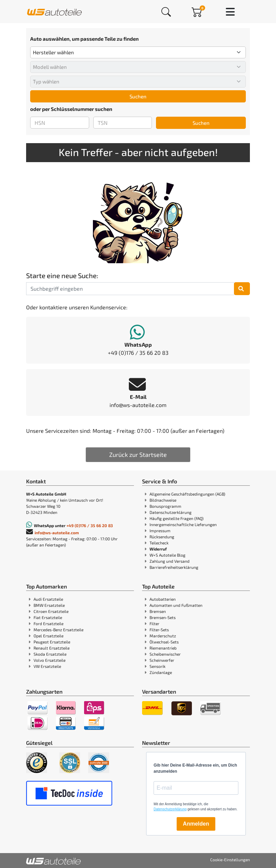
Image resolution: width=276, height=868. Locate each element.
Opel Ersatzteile (48, 636)
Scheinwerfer (162, 660)
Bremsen (158, 611)
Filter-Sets (159, 630)
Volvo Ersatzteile (50, 660)
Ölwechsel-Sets (164, 642)
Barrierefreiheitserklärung (174, 567)
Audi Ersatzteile (48, 599)
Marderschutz (163, 636)
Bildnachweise (163, 500)
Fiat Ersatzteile (48, 617)
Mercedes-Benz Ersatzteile (58, 630)
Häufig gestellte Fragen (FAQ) (176, 518)
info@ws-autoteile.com (57, 533)
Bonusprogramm (165, 506)
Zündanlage (161, 672)
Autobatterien (163, 599)
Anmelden (196, 824)
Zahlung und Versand (170, 561)
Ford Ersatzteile (48, 623)
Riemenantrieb (163, 648)
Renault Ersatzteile (52, 648)
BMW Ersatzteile (49, 605)
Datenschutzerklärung (171, 512)
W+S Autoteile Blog (167, 555)
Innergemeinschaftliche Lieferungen (183, 524)
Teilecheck (159, 543)
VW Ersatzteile (47, 666)
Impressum (160, 531)
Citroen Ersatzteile (51, 611)
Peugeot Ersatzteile (52, 642)
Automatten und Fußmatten (176, 605)
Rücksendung (162, 537)
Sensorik (157, 666)
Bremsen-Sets (163, 617)
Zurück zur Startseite (138, 455)
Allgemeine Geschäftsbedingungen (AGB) (187, 494)
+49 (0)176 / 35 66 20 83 (90, 525)
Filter (154, 623)
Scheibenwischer (165, 654)
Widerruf (158, 549)
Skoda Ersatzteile (50, 654)
